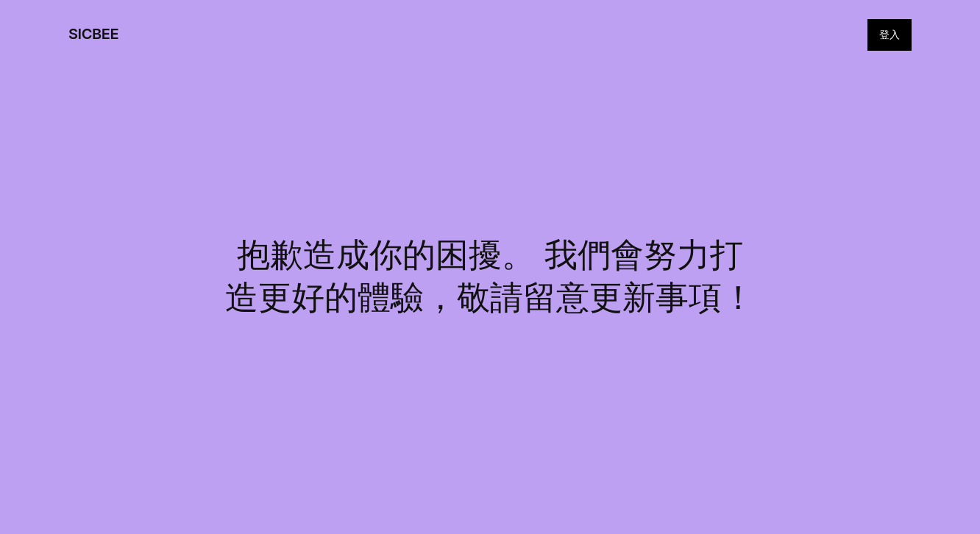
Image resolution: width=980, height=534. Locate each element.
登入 (890, 34)
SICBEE (93, 34)
